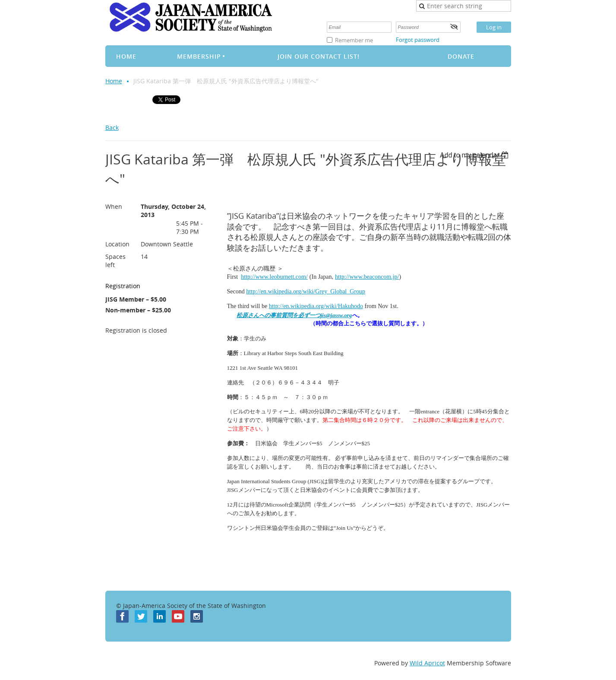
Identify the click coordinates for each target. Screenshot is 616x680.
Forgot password (418, 40)
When (114, 206)
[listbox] (475, 155)
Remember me (354, 40)
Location (117, 244)
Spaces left (115, 261)
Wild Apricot (427, 663)
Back (112, 127)
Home (114, 81)
